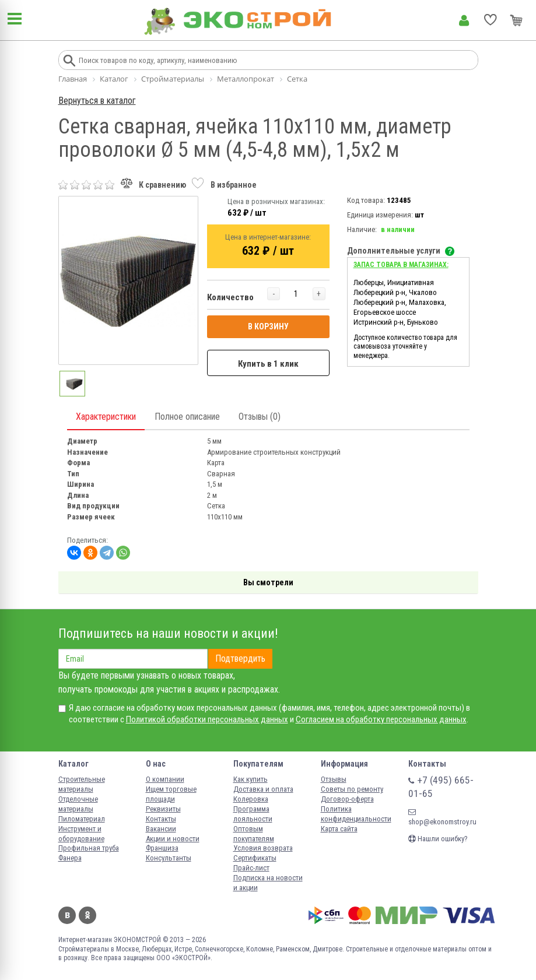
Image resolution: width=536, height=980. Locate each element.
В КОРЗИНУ (268, 326)
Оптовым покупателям (254, 834)
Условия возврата (263, 848)
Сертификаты (255, 858)
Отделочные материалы (78, 804)
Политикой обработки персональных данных (207, 719)
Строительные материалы (82, 784)
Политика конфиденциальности (356, 814)
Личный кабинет (464, 20)
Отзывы (334, 779)
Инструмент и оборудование (81, 834)
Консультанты (169, 858)
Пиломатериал (82, 819)
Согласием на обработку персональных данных (381, 719)
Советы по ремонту (352, 789)
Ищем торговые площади (171, 794)
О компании (165, 779)
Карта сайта (339, 829)
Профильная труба (89, 848)
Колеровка (251, 799)
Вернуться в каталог (97, 101)
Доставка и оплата (263, 789)
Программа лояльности (253, 814)
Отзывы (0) (260, 417)
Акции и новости (173, 839)
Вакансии (161, 829)
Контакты (161, 819)
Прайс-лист (251, 868)
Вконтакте (67, 915)
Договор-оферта (347, 799)
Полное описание (187, 417)
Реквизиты (163, 809)
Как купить (251, 779)
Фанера (70, 858)
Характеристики (106, 417)
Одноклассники (87, 915)
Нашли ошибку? (438, 839)
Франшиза (162, 848)
